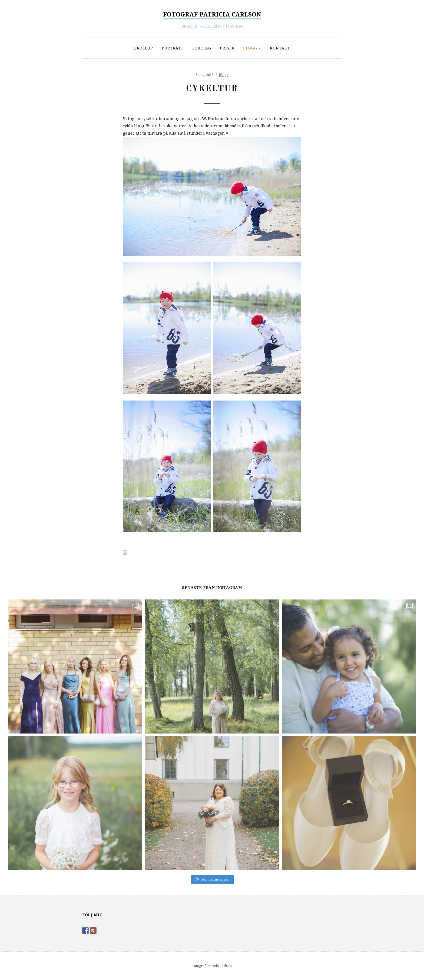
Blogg (250, 48)
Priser (227, 48)
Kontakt (280, 48)
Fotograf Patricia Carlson (212, 14)
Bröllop (144, 48)
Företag (202, 48)
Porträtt (173, 48)
